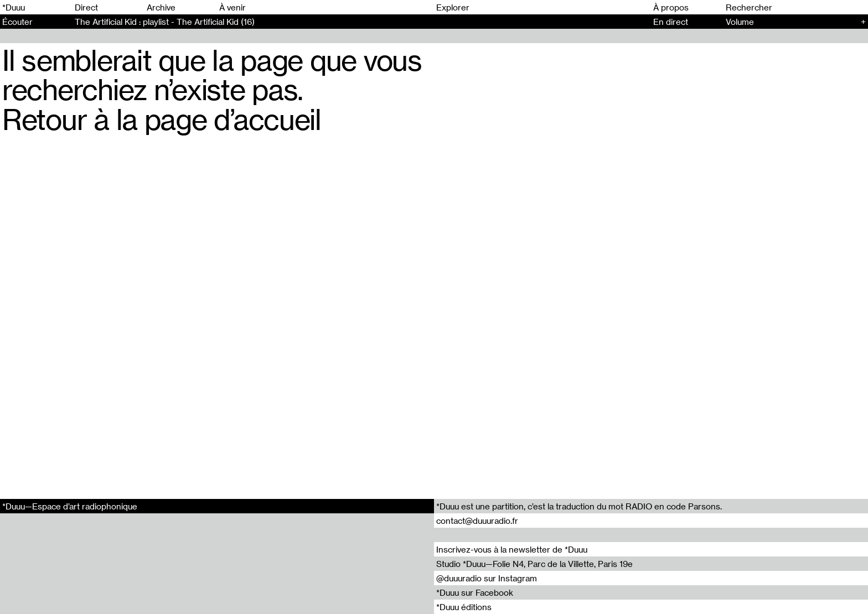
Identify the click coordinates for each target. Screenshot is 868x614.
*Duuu (14, 7)
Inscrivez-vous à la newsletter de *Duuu (512, 549)
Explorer (453, 7)
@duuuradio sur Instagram (487, 578)
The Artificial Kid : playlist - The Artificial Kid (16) (165, 22)
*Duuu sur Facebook (475, 592)
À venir (232, 7)
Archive (161, 7)
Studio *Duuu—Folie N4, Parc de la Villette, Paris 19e (534, 564)
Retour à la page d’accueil (162, 119)
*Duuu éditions (464, 607)
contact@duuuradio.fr (477, 521)
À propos (671, 7)
